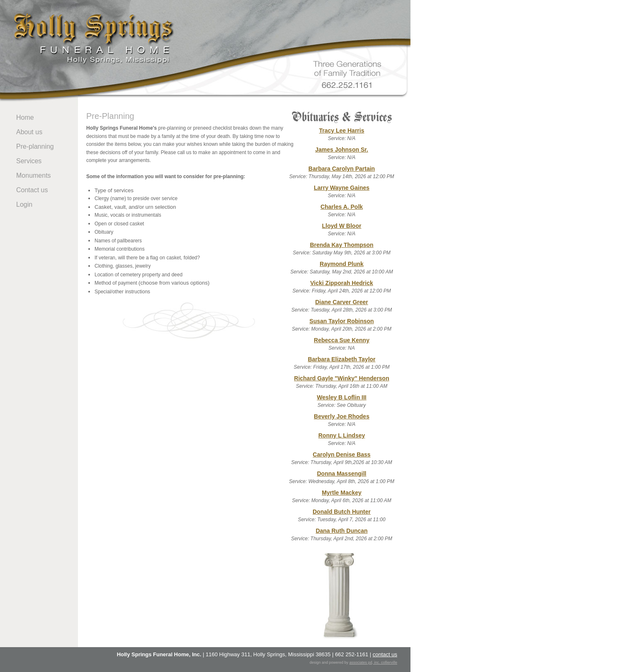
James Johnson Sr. (342, 150)
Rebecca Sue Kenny (342, 340)
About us (29, 132)
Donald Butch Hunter (342, 512)
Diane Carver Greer (342, 302)
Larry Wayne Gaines (342, 188)
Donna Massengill (341, 474)
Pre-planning (35, 146)
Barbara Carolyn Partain (342, 169)
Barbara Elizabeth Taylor (341, 359)
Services (29, 161)
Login (24, 204)
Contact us (32, 190)
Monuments (34, 175)
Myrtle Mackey (342, 493)
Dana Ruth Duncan (341, 531)
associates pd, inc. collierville (373, 662)
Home (25, 117)
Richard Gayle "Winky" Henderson (341, 378)
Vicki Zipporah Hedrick (341, 283)
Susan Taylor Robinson (341, 321)
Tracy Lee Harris (342, 131)
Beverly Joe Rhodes (342, 416)
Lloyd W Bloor (342, 226)
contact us (385, 654)
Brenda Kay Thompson (341, 245)
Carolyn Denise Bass (341, 454)
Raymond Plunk (342, 264)
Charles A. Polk (342, 207)
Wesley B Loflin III (342, 397)
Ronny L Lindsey (342, 435)
